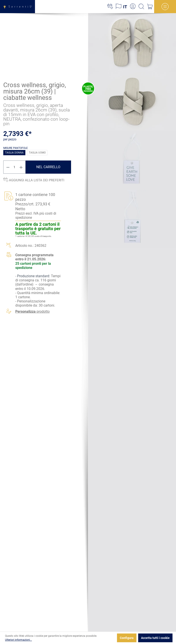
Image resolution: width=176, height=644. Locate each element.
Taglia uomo (37, 153)
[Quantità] (15, 167)
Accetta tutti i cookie (155, 638)
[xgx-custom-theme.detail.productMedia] (132, 42)
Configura (127, 638)
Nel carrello (48, 167)
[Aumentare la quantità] (21, 167)
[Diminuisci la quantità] (8, 167)
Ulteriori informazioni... (18, 640)
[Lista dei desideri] (110, 7)
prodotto (32, 311)
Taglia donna (14, 153)
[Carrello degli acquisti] (150, 7)
